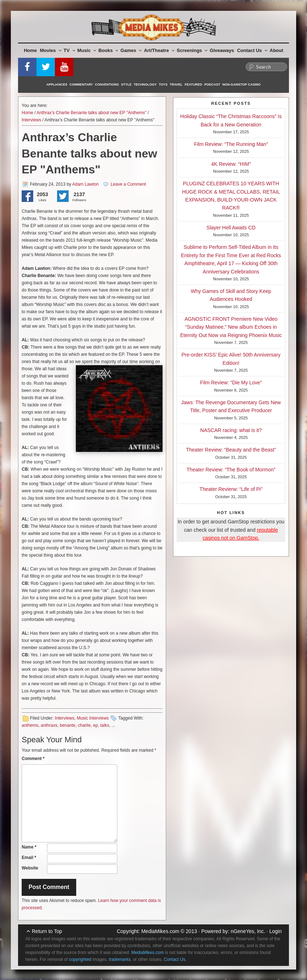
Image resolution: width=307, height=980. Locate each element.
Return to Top (47, 931)
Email (29, 858)
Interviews (31, 120)
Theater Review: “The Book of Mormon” (231, 470)
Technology (145, 85)
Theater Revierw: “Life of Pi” (231, 489)
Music (87, 50)
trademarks (120, 959)
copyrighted (80, 959)
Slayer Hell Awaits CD (231, 228)
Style (126, 85)
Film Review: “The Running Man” (231, 144)
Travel (176, 85)
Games (131, 50)
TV (69, 50)
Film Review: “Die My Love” (231, 383)
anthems (30, 725)
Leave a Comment (128, 184)
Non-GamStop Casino (242, 85)
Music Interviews (93, 718)
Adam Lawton (85, 184)
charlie (84, 725)
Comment (33, 759)
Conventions (107, 85)
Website (30, 868)
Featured (193, 85)
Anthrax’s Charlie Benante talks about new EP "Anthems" (91, 113)
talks (105, 725)
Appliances (57, 85)
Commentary (81, 85)
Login (276, 931)
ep (96, 725)
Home (30, 50)
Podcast (212, 85)
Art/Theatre (159, 50)
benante (67, 725)
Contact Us (252, 50)
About (277, 50)
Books (108, 50)
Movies (51, 50)
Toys (163, 85)
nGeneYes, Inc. (248, 931)
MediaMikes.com (160, 931)
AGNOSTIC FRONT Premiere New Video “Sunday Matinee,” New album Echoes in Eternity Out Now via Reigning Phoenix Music (231, 327)
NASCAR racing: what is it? (231, 430)
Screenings (192, 50)
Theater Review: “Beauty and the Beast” (231, 450)
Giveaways (222, 50)
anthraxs (49, 725)
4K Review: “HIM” (231, 164)
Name (29, 847)
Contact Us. (175, 959)
